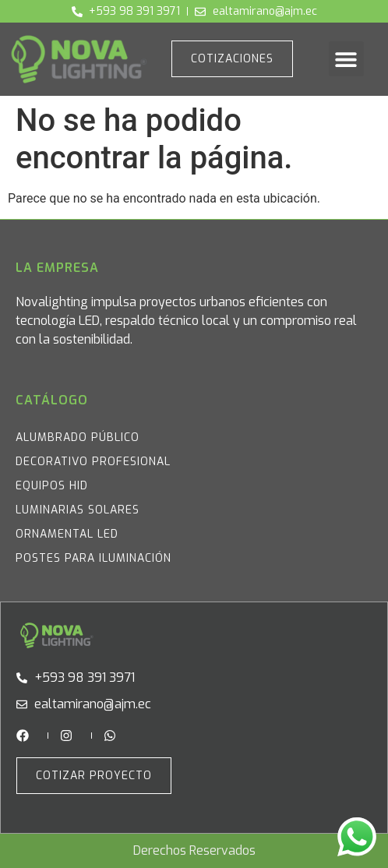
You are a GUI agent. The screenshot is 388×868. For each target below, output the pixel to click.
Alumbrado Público (78, 438)
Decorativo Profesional (93, 462)
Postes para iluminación (93, 558)
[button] (346, 59)
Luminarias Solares (78, 510)
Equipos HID (52, 486)
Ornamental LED (67, 534)
